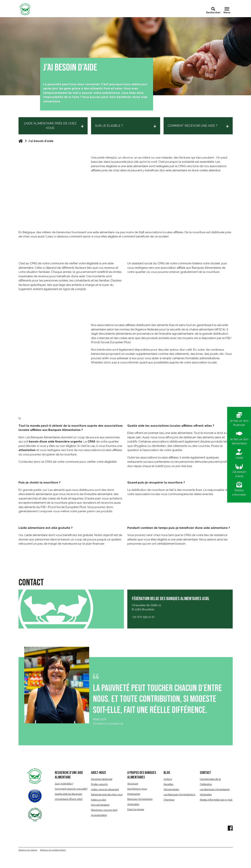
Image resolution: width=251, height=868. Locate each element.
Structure (133, 784)
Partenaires (134, 794)
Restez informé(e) (239, 489)
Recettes (168, 784)
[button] (213, 9)
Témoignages (171, 789)
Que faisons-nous (137, 789)
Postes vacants (99, 784)
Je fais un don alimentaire (239, 438)
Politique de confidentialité (53, 850)
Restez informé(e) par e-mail (216, 800)
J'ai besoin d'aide (239, 471)
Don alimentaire (100, 805)
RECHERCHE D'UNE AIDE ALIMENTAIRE (69, 775)
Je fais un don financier (239, 420)
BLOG (167, 773)
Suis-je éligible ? (64, 784)
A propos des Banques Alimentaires (142, 775)
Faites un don (99, 800)
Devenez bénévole (102, 779)
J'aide (239, 454)
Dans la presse (136, 809)
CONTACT (205, 773)
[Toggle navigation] (227, 11)
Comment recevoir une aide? (71, 789)
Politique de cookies (28, 850)
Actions (168, 779)
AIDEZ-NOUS (98, 773)
